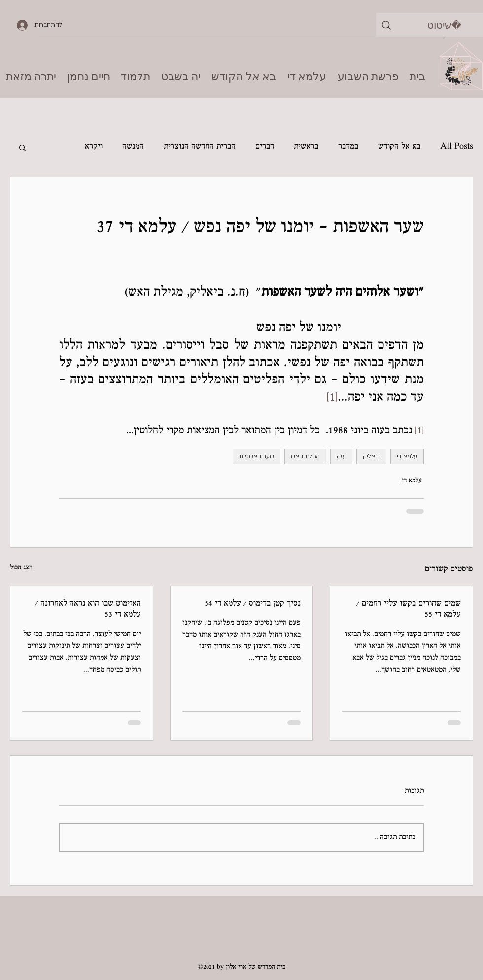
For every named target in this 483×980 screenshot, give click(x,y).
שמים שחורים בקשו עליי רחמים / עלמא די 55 (409, 609)
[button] (22, 147)
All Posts (457, 147)
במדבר (348, 147)
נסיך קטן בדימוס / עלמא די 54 (253, 604)
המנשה (133, 147)
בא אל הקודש (399, 147)
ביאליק (371, 456)
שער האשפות (257, 456)
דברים (265, 147)
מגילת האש (305, 456)
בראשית (306, 147)
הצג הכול (21, 568)
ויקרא (94, 147)
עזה (341, 456)
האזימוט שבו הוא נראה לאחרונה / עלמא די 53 (88, 609)
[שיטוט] (444, 25)
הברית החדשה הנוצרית (200, 147)
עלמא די (407, 456)
